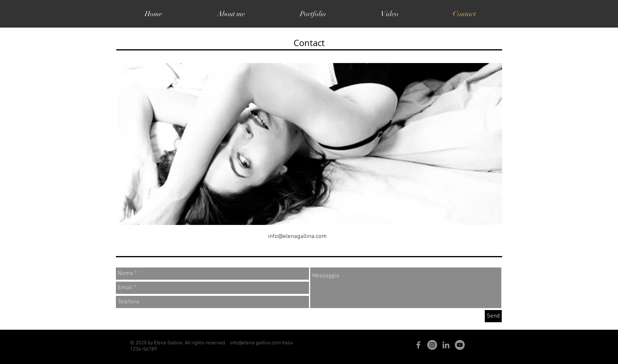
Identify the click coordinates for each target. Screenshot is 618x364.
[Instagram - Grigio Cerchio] (432, 345)
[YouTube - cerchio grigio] (460, 345)
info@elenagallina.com (297, 236)
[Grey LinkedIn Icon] (446, 345)
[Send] (493, 316)
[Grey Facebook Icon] (418, 345)
